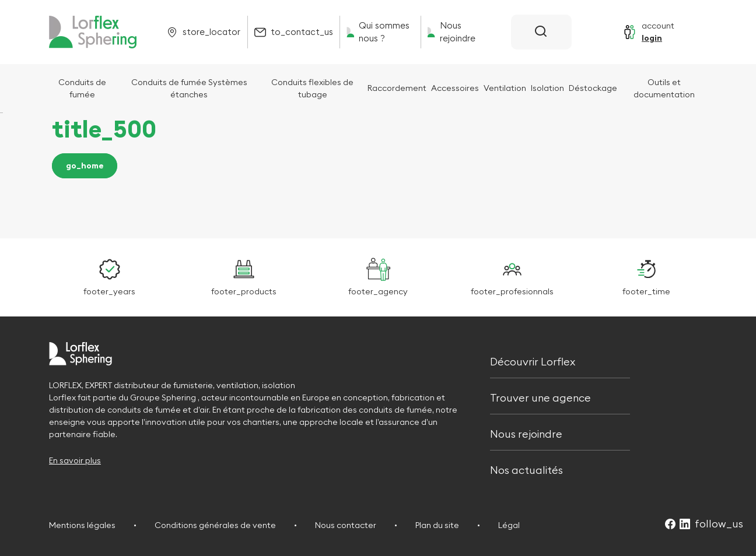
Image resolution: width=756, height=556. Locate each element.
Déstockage (593, 88)
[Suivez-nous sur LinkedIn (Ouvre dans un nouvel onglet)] (685, 525)
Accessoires (455, 88)
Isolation (547, 88)
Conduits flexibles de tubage (312, 88)
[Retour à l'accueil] (93, 32)
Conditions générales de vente (215, 525)
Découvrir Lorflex (533, 360)
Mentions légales (82, 525)
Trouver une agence (540, 397)
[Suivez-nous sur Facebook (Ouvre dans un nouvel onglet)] (670, 525)
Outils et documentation (664, 88)
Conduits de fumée (82, 88)
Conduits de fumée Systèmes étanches (189, 88)
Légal (509, 525)
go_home (85, 166)
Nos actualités (526, 469)
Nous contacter (346, 525)
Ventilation (505, 88)
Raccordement (397, 88)
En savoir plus (75, 460)
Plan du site (437, 525)
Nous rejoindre (526, 433)
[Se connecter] (649, 32)
